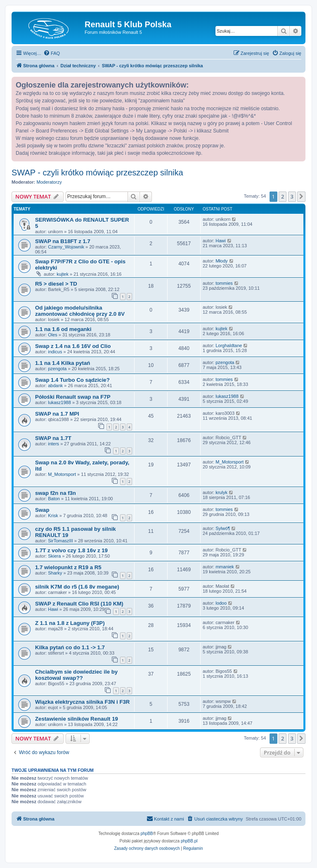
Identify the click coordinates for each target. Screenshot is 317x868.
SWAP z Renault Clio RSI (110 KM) (79, 604)
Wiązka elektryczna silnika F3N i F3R (82, 702)
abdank (55, 386)
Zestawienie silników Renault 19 (77, 719)
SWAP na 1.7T (53, 438)
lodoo (221, 603)
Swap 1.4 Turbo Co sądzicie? (72, 380)
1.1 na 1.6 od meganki (63, 329)
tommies (224, 283)
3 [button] (292, 196)
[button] (301, 196)
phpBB (147, 834)
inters (53, 444)
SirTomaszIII (60, 541)
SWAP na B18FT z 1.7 (63, 241)
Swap (42, 510)
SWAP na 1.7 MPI (57, 414)
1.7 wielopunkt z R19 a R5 (68, 567)
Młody (221, 261)
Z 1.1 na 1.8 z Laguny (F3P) (70, 623)
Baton (54, 499)
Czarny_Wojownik (66, 247)
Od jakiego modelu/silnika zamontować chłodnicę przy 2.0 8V (80, 311)
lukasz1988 (59, 402)
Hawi (220, 241)
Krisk (53, 516)
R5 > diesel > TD (56, 284)
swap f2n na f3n (56, 493)
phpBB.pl (189, 841)
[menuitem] (52, 53)
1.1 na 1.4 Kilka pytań (63, 363)
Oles (53, 335)
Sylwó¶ (223, 528)
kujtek (63, 274)
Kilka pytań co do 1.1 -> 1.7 (70, 647)
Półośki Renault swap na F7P (73, 397)
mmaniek (225, 567)
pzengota (57, 369)
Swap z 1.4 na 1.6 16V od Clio (73, 346)
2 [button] (283, 196)
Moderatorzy (49, 182)
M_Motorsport (62, 474)
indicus (55, 352)
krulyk (221, 492)
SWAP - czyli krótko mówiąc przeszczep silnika (97, 173)
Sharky (55, 573)
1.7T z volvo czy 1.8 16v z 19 (71, 550)
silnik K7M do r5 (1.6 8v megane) (77, 587)
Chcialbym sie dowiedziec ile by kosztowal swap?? (76, 675)
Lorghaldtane (229, 345)
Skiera (54, 556)
